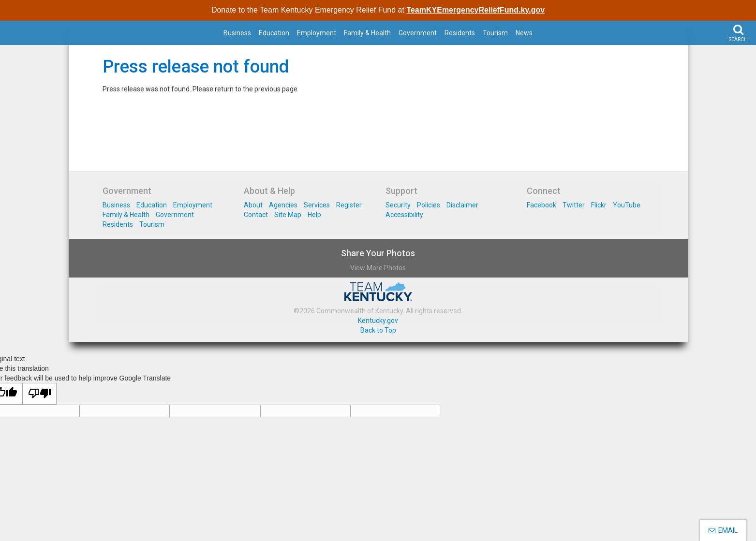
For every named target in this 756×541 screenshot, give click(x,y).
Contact (256, 215)
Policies (429, 205)
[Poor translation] (40, 394)
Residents (460, 33)
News (524, 33)
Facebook (541, 205)
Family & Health (367, 33)
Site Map (288, 215)
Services (317, 205)
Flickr (599, 205)
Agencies (283, 205)
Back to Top (378, 330)
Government (418, 33)
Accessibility (404, 215)
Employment (317, 33)
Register (349, 205)
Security (398, 205)
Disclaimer (462, 205)
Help (314, 215)
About (253, 205)
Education (274, 33)
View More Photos (378, 268)
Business (237, 33)
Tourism (495, 33)
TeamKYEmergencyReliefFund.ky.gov (475, 10)
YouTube (627, 205)
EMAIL (723, 530)
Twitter (574, 205)
